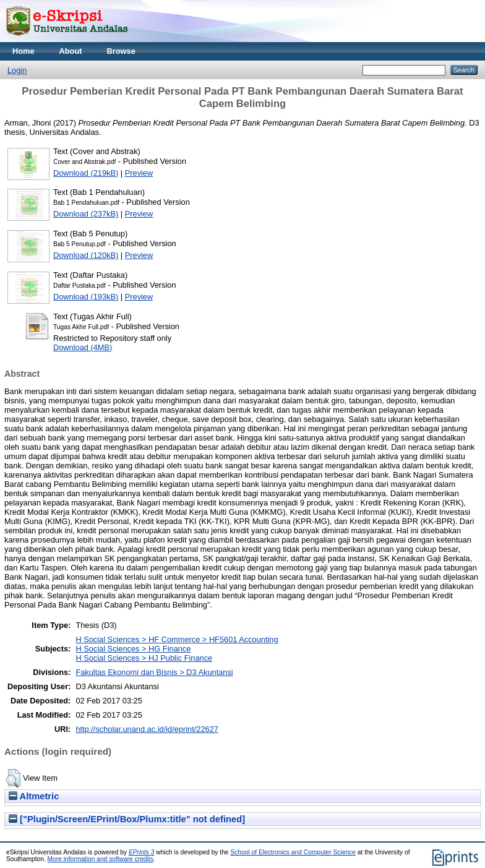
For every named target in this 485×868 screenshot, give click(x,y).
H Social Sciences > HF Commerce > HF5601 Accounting (177, 639)
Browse (121, 51)
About (71, 51)
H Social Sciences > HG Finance (133, 649)
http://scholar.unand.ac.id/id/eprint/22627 (147, 729)
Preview (139, 173)
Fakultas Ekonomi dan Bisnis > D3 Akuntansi (154, 672)
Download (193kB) (86, 297)
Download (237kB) (86, 214)
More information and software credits (101, 859)
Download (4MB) (83, 347)
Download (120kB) (86, 255)
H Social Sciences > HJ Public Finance (144, 658)
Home (24, 51)
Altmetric (34, 796)
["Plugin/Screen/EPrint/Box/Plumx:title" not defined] (127, 819)
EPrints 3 (142, 852)
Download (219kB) (86, 173)
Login (17, 70)
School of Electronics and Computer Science (293, 852)
